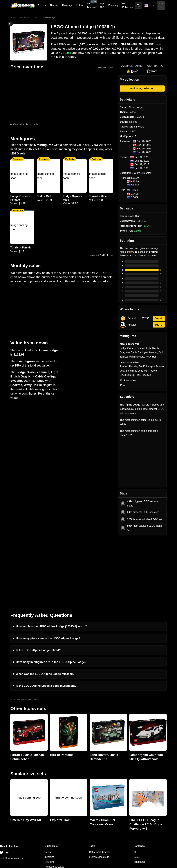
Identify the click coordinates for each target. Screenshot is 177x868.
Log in (162, 5)
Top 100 (102, 5)
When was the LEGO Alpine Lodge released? (45, 605)
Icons (36, 18)
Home (13, 18)
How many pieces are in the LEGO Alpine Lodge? (48, 569)
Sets (136, 788)
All (135, 783)
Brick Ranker (9, 777)
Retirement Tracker (99, 783)
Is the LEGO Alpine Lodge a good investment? (46, 617)
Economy (113, 5)
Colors (80, 5)
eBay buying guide (99, 788)
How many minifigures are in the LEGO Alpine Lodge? (51, 593)
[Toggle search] (138, 5)
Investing (49, 788)
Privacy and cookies (55, 807)
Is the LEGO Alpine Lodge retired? (38, 581)
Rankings (67, 5)
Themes (54, 5)
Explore (42, 5)
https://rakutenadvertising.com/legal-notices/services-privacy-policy (30, 835)
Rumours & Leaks (54, 798)
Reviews (49, 793)
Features (49, 802)
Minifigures (140, 793)
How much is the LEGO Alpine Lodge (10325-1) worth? (51, 557)
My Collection (128, 5)
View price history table (25, 124)
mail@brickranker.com (12, 789)
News (48, 783)
